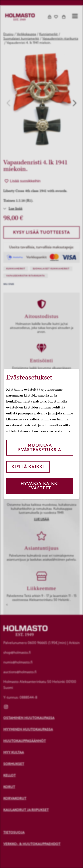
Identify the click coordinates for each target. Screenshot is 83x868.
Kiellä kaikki (28, 467)
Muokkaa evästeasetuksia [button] (40, 447)
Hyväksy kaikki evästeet (40, 486)
